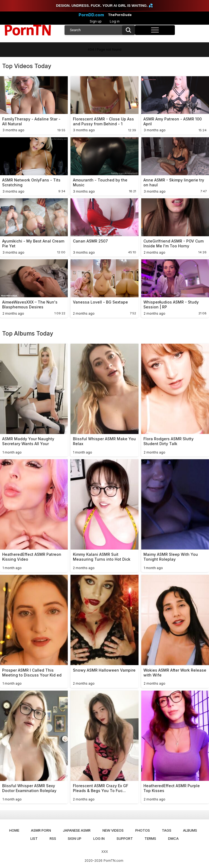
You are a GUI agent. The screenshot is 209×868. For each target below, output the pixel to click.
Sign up (96, 21)
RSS (53, 838)
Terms (150, 838)
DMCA (173, 838)
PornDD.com (91, 15)
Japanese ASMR (77, 830)
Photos (143, 830)
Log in (115, 21)
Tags (167, 830)
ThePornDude (120, 15)
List (34, 838)
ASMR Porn (41, 830)
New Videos (113, 830)
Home (14, 830)
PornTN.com (113, 861)
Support (125, 838)
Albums (190, 830)
